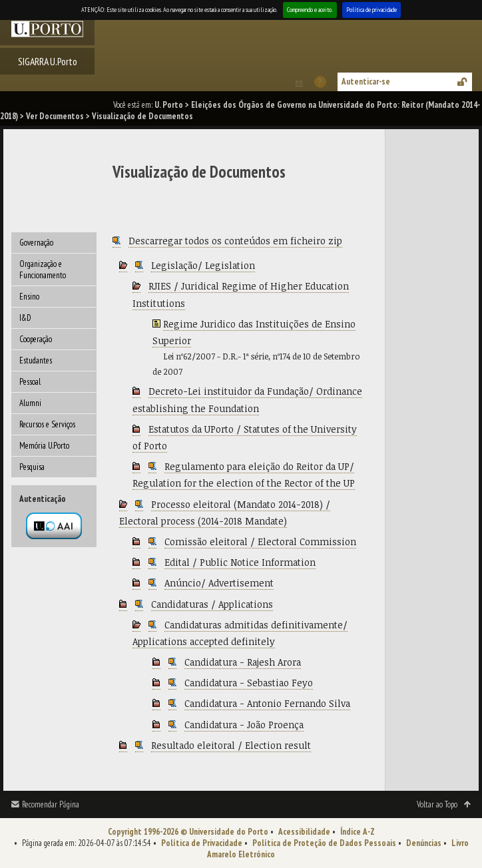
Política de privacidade (371, 10)
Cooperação (36, 339)
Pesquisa (32, 467)
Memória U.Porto (44, 446)
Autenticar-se (366, 82)
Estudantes (36, 360)
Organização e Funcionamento (43, 270)
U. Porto (169, 105)
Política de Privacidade (202, 843)
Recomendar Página (51, 804)
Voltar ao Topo (437, 804)
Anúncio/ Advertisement (219, 583)
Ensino (29, 297)
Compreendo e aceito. (310, 10)
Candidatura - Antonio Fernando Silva (267, 703)
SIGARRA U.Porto (48, 61)
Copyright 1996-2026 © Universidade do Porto (188, 832)
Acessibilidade (304, 832)
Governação (36, 243)
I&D (25, 318)
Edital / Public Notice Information (240, 562)
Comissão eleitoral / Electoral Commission (260, 542)
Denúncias (424, 843)
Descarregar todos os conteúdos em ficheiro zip (235, 241)
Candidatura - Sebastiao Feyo (249, 683)
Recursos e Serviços (47, 424)
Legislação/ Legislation (203, 265)
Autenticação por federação (54, 526)
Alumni (30, 403)
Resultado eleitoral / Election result (231, 745)
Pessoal (30, 382)
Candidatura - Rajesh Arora (243, 662)
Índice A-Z (358, 832)
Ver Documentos (55, 116)
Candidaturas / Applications (212, 604)
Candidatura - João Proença (244, 725)
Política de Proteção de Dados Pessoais (324, 843)
